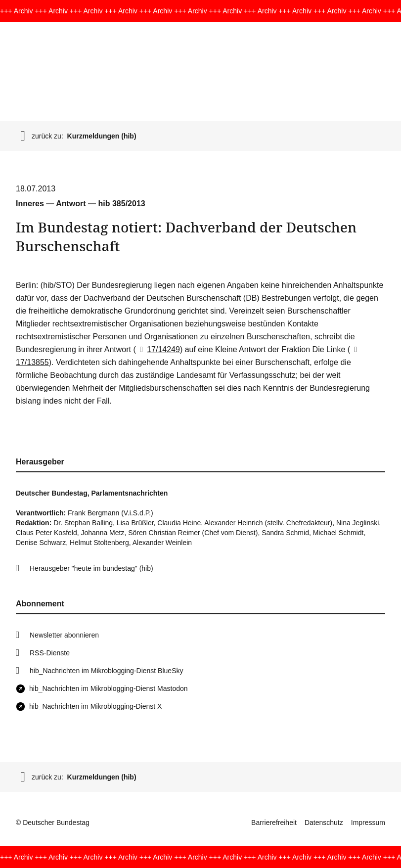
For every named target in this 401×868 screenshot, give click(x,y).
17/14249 (158, 349)
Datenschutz (324, 822)
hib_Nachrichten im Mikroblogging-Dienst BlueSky (106, 671)
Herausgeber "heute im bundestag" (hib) (91, 568)
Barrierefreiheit (274, 822)
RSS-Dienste (50, 653)
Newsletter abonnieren (64, 635)
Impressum (368, 822)
